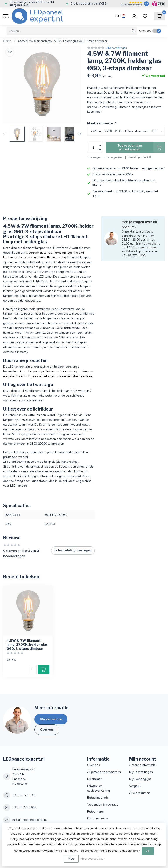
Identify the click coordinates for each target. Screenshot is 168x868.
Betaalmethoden (99, 798)
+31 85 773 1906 (24, 795)
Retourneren (96, 812)
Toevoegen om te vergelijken (105, 157)
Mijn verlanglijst (140, 779)
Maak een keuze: (102, 123)
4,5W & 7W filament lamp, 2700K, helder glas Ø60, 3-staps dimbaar (63, 41)
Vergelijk (135, 786)
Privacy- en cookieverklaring (99, 788)
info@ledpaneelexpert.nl (30, 820)
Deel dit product (140, 157)
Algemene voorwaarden (104, 772)
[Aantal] (32, 669)
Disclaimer (94, 779)
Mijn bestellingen (141, 772)
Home (7, 41)
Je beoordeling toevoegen (73, 550)
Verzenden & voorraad (103, 805)
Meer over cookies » (93, 859)
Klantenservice (51, 719)
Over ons (47, 730)
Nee (71, 859)
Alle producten (140, 793)
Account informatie (142, 765)
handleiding (69, 462)
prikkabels (75, 291)
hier (20, 396)
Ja (148, 851)
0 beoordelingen (116, 48)
